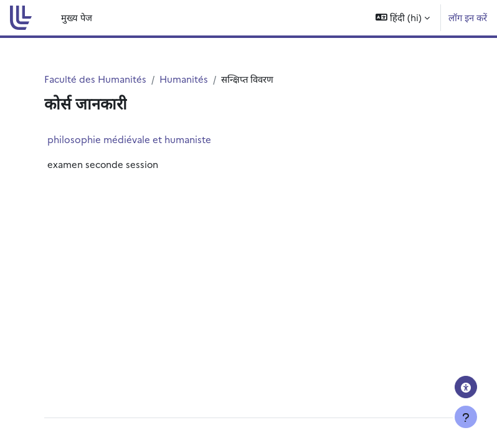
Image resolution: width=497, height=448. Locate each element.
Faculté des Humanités (95, 79)
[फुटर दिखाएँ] (466, 417)
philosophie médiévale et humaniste (129, 139)
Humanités (184, 79)
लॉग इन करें (468, 17)
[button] (403, 18)
